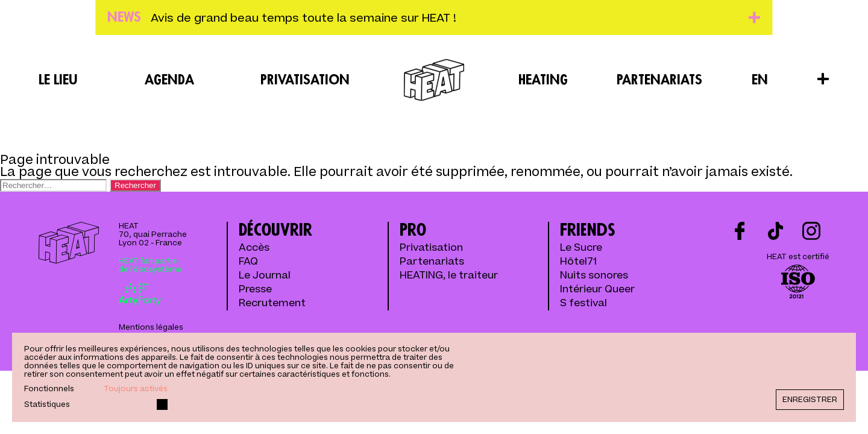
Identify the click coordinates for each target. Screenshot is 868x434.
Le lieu (58, 80)
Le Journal (265, 276)
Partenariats (659, 80)
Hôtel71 (578, 262)
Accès (254, 248)
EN (760, 80)
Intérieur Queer (597, 290)
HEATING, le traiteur (449, 276)
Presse (255, 290)
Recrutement (272, 303)
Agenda (169, 80)
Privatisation (305, 80)
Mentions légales (151, 327)
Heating (543, 80)
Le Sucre (581, 248)
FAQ (248, 262)
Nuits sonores (594, 276)
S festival (583, 303)
